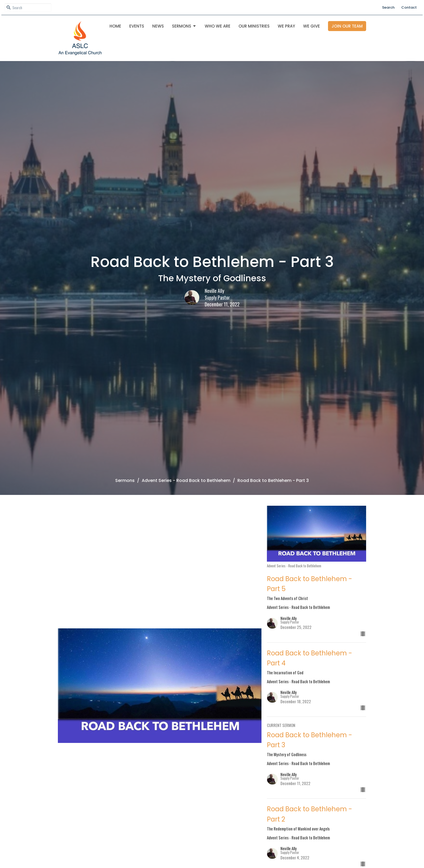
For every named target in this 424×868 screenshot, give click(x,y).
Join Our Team (347, 26)
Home (115, 26)
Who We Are (218, 26)
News (158, 26)
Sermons (184, 26)
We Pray (286, 26)
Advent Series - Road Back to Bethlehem (186, 480)
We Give (312, 26)
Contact (409, 7)
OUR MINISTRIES (254, 26)
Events (137, 26)
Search (388, 7)
